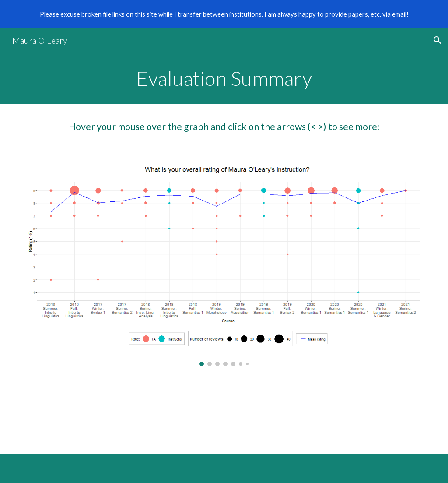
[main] (224, 78)
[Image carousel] (224, 266)
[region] (224, 14)
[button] (437, 40)
